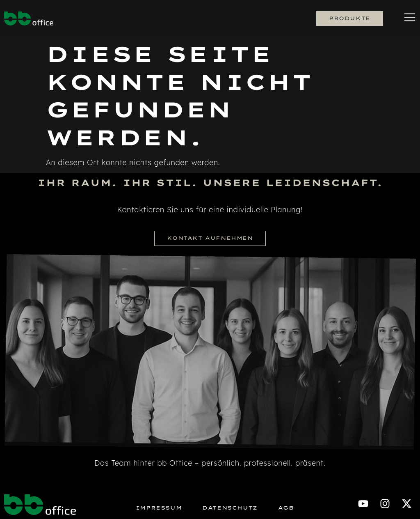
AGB (286, 508)
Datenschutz (230, 508)
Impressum (159, 508)
